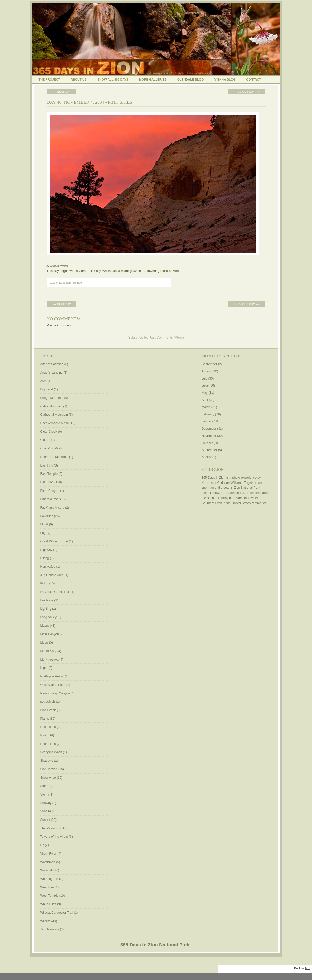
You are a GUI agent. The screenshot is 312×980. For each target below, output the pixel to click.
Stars (44, 786)
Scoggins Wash (51, 752)
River (44, 735)
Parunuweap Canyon (55, 693)
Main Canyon (50, 634)
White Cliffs (48, 904)
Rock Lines (48, 744)
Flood (44, 524)
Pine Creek (48, 710)
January (207, 421)
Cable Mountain (51, 406)
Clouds (45, 440)
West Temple (49, 896)
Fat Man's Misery (52, 508)
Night (44, 668)
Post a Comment (59, 325)
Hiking (45, 558)
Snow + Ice (48, 778)
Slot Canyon (49, 769)
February (208, 414)
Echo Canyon (50, 491)
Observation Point (53, 685)
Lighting (46, 609)
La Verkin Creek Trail (55, 592)
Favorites (47, 516)
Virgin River (48, 854)
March (206, 407)
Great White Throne (54, 541)
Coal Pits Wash (51, 448)
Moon (44, 642)
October (207, 443)
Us (42, 845)
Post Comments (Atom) (166, 337)
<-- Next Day (62, 92)
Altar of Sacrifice (52, 364)
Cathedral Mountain (54, 415)
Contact (254, 79)
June (205, 385)
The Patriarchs (51, 828)
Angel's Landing (51, 373)
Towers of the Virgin (54, 837)
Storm (45, 794)
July (204, 379)
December (209, 429)
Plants (45, 719)
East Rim (47, 465)
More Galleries (153, 79)
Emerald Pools (51, 499)
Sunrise (77, 283)
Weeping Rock (51, 879)
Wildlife (45, 921)
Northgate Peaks (52, 676)
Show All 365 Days (113, 79)
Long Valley (48, 617)
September (209, 364)
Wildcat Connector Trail (57, 913)
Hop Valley (48, 567)
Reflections (48, 727)
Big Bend (47, 389)
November (209, 436)
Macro (45, 626)
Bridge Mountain (52, 398)
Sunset (45, 820)
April (205, 400)
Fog (43, 533)
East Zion (65, 283)
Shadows (47, 761)
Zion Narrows (50, 929)
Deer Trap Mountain (54, 457)
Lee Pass (47, 600)
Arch (43, 381)
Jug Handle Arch (52, 575)
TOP (307, 968)
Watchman (48, 862)
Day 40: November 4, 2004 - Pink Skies (90, 102)
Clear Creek (49, 432)
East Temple (49, 474)
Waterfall (46, 870)
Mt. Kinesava (49, 660)
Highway (46, 550)
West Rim (47, 887)
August (206, 371)
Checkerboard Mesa (55, 423)
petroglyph (48, 702)
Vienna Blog (225, 79)
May (205, 393)
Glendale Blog (191, 79)
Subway (46, 803)
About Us (79, 79)
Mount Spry (48, 651)
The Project (49, 79)
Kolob (44, 583)
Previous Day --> (246, 92)
